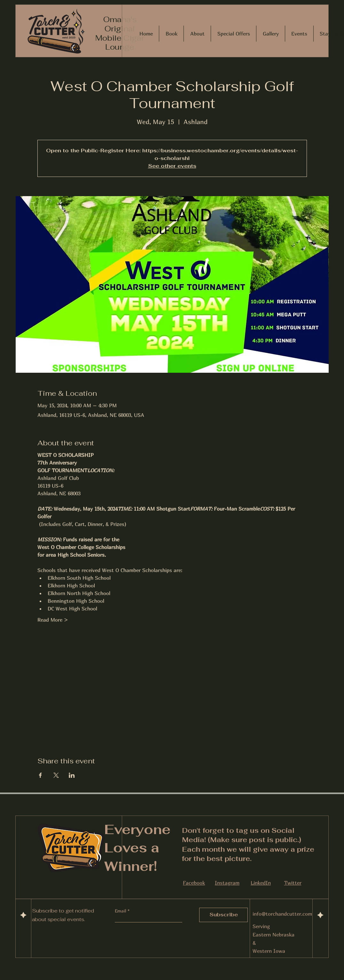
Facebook (194, 883)
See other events (172, 166)
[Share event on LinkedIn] (72, 775)
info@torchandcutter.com (282, 914)
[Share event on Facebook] (40, 775)
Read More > (53, 620)
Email (121, 911)
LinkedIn (261, 883)
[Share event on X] (56, 775)
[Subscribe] (223, 915)
